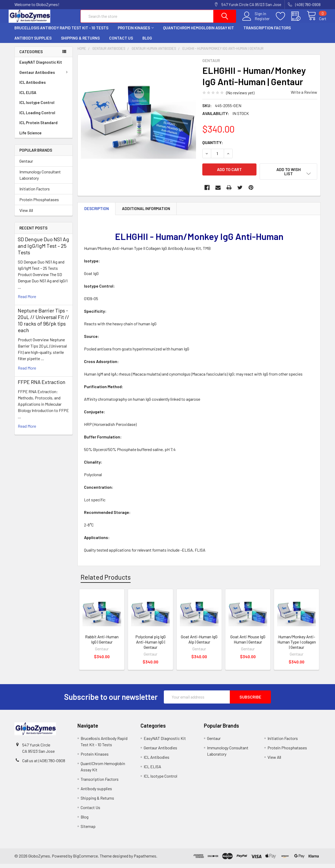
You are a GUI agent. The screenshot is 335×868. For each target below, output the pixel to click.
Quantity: (213, 147)
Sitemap (88, 830)
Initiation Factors (35, 193)
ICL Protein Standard (38, 127)
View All (26, 215)
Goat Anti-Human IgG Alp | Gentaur (199, 643)
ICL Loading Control (37, 117)
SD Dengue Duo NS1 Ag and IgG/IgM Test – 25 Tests (43, 250)
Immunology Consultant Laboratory (40, 179)
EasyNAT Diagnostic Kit (41, 66)
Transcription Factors (267, 32)
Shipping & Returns (80, 42)
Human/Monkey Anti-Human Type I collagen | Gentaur (297, 646)
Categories (31, 56)
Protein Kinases (136, 32)
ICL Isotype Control (37, 107)
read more (27, 301)
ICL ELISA (28, 97)
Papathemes (145, 860)
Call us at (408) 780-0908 (44, 765)
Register (256, 21)
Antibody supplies (33, 42)
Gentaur (26, 165)
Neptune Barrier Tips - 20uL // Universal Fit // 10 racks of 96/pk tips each (43, 325)
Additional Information (146, 213)
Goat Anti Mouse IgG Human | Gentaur (248, 643)
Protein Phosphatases (39, 204)
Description (97, 213)
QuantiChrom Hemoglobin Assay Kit (199, 32)
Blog (147, 42)
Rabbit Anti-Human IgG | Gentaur (102, 643)
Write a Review (304, 97)
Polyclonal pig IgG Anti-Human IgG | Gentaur (150, 646)
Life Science (30, 137)
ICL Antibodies (33, 86)
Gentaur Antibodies (44, 76)
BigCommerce (85, 860)
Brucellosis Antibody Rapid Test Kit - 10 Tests (61, 32)
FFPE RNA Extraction (42, 386)
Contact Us (121, 42)
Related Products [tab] (106, 581)
